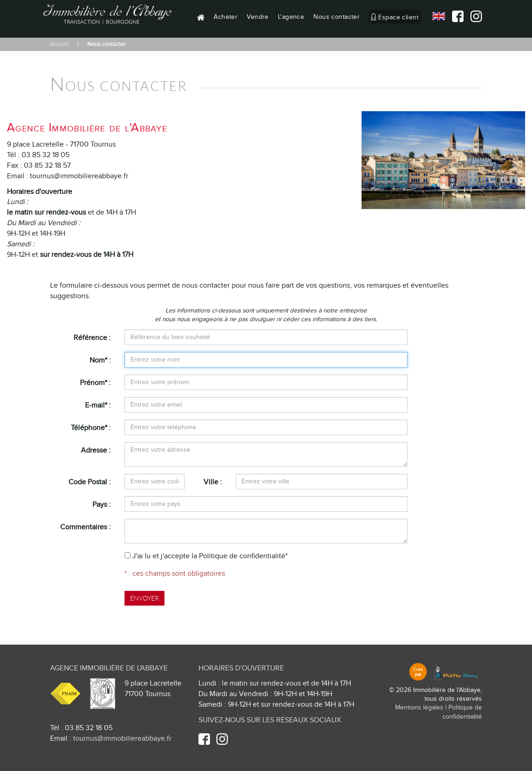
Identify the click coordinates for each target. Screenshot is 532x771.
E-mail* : (98, 405)
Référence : (92, 338)
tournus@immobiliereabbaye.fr (122, 738)
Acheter (226, 17)
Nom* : (100, 360)
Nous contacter (337, 17)
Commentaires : (85, 527)
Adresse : (96, 450)
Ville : (213, 482)
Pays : (102, 505)
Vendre (258, 17)
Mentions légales (419, 708)
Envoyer (144, 598)
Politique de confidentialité (242, 556)
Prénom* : (95, 383)
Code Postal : (90, 482)
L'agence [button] (291, 17)
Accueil (59, 44)
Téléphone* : (91, 428)
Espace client (398, 17)
